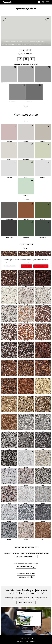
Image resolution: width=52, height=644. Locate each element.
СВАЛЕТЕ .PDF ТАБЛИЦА (26, 567)
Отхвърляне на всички (27, 266)
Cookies (27, 641)
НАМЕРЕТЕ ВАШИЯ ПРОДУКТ (26, 557)
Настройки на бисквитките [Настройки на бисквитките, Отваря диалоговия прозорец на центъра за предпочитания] (9, 266)
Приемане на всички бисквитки (41, 266)
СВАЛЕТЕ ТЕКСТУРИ (26, 577)
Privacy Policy (33, 641)
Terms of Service (20, 641)
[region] (26, 263)
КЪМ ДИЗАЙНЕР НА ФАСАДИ (26, 603)
